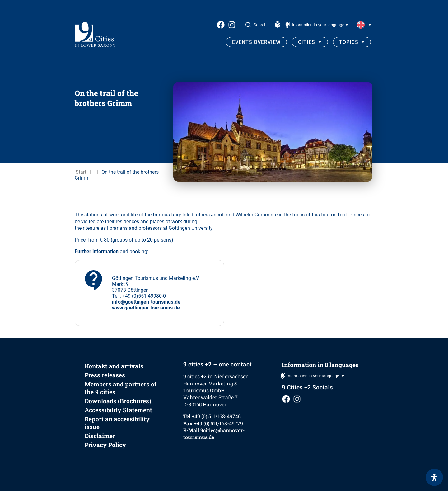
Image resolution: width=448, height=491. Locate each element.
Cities (307, 42)
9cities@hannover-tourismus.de (214, 434)
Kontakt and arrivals (114, 366)
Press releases (105, 375)
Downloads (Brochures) (118, 401)
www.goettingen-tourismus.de (146, 308)
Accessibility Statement (118, 410)
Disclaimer (100, 436)
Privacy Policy (105, 445)
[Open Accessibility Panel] (434, 477)
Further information (97, 251)
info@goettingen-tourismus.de (146, 302)
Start (81, 172)
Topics (349, 42)
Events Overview (256, 42)
